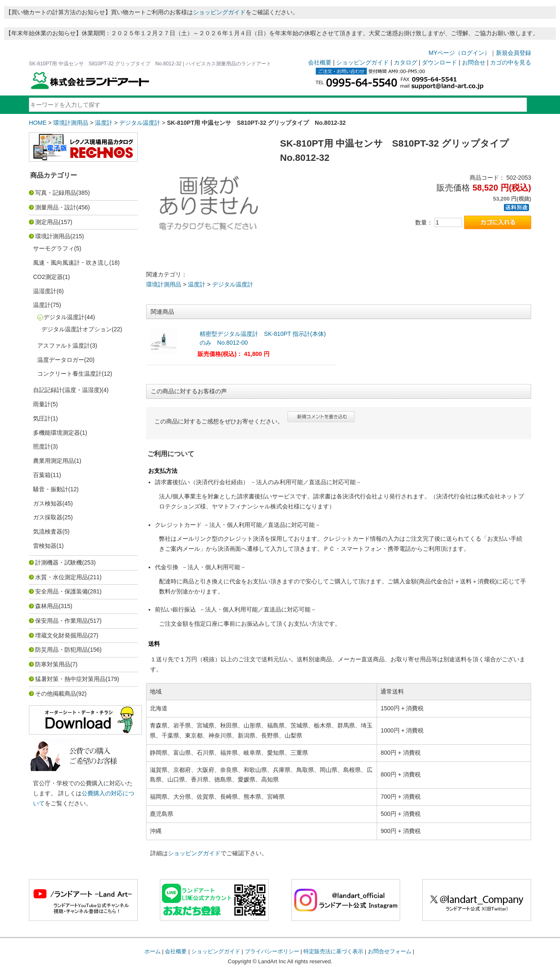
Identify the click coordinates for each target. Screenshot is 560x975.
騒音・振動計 (51, 489)
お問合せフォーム (390, 951)
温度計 (104, 123)
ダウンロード (439, 62)
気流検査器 (48, 531)
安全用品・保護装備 (62, 591)
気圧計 (42, 418)
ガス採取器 (48, 517)
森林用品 (47, 606)
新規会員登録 (514, 53)
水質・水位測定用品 (62, 577)
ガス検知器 (48, 503)
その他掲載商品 (56, 694)
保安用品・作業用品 (62, 621)
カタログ (406, 62)
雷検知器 (45, 546)
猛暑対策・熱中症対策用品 (70, 679)
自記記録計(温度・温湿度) (67, 390)
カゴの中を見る (511, 62)
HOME (38, 123)
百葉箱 (42, 475)
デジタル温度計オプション (77, 329)
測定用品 (47, 222)
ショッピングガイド (219, 12)
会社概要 (320, 62)
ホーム (153, 951)
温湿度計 (45, 291)
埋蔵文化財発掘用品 (62, 635)
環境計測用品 (71, 123)
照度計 (42, 446)
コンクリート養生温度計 (69, 374)
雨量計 (42, 404)
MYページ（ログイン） (459, 53)
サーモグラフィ (54, 248)
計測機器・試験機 (59, 562)
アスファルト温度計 (64, 346)
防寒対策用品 (53, 664)
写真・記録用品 (56, 193)
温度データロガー (61, 360)
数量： (424, 222)
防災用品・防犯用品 (62, 650)
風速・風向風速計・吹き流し (71, 263)
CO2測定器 (48, 277)
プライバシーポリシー (272, 951)
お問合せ (474, 62)
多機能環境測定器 (57, 433)
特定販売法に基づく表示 (333, 951)
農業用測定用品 (54, 461)
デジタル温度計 (140, 123)
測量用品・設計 (56, 207)
